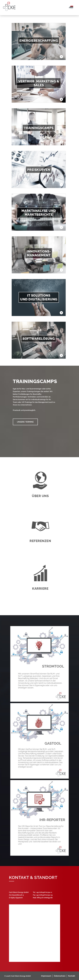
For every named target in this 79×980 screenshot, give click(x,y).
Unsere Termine (25, 422)
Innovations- (39, 251)
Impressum (46, 976)
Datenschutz (60, 976)
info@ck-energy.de (45, 898)
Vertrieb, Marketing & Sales (39, 83)
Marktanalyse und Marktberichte (39, 213)
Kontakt (72, 976)
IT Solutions (39, 295)
